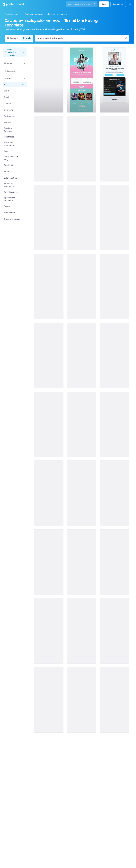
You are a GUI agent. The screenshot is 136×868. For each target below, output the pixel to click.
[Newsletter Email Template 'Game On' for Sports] (115, 700)
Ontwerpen (13, 38)
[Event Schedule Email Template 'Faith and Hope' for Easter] (82, 700)
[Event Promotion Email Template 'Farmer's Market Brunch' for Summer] (82, 287)
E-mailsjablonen (12, 14)
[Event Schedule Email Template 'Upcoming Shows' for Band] (49, 562)
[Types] (25, 63)
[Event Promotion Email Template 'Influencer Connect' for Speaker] (49, 700)
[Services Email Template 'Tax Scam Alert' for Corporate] (115, 218)
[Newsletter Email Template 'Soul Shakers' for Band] (115, 287)
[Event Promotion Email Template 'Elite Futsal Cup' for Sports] (82, 562)
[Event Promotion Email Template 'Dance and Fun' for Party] (115, 631)
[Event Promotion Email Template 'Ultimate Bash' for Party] (82, 80)
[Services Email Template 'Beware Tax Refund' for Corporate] (49, 218)
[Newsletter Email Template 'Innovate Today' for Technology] (82, 631)
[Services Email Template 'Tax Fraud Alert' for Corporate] (49, 287)
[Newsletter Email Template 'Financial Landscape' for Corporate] (115, 562)
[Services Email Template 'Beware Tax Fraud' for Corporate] (82, 149)
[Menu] (130, 4)
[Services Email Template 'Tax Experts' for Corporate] (49, 80)
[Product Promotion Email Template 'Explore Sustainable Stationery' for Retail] (82, 424)
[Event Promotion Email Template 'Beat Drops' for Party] (49, 493)
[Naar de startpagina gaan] (12, 4)
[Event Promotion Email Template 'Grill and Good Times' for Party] (115, 424)
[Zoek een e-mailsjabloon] (80, 38)
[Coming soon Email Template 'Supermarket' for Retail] (49, 355)
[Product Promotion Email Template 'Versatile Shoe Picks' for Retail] (115, 355)
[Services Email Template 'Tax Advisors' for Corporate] (115, 149)
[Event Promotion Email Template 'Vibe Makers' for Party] (82, 493)
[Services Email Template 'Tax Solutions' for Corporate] (49, 149)
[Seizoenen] (25, 71)
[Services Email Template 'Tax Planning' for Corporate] (115, 80)
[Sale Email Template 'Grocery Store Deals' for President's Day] (49, 424)
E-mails (27, 38)
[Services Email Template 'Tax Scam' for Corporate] (82, 218)
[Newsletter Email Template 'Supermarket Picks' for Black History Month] (82, 355)
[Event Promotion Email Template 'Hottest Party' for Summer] (115, 493)
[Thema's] (25, 78)
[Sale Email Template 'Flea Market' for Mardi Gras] (49, 631)
